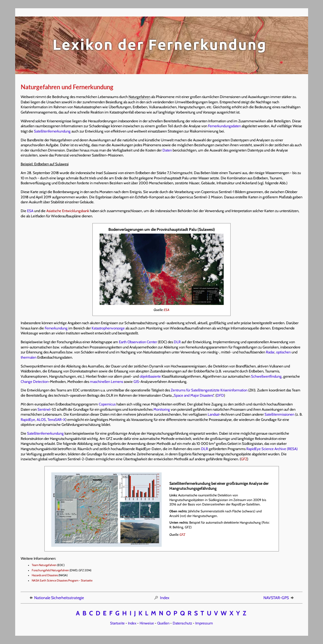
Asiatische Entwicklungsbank (68, 211)
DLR (177, 342)
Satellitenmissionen (279, 414)
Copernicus (107, 404)
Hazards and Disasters (45, 575)
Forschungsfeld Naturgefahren (50, 570)
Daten (167, 150)
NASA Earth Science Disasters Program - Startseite (62, 581)
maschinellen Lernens (106, 381)
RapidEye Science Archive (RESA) (272, 449)
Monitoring (162, 409)
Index (161, 598)
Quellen (163, 623)
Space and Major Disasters (193, 395)
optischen (283, 352)
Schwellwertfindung (266, 376)
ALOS (41, 420)
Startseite (117, 623)
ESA (30, 211)
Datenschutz (182, 623)
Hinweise (147, 623)
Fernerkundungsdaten (224, 126)
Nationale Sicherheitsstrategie (56, 598)
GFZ (244, 459)
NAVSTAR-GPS (279, 598)
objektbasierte (150, 376)
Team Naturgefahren (44, 565)
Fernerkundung (56, 328)
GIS (136, 381)
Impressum (204, 623)
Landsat (213, 414)
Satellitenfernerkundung (52, 131)
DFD (220, 395)
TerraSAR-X (56, 420)
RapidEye (28, 420)
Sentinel (44, 409)
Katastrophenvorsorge (108, 328)
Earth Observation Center (138, 342)
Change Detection (34, 381)
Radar (270, 352)
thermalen (29, 357)
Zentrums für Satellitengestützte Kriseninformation (209, 390)
